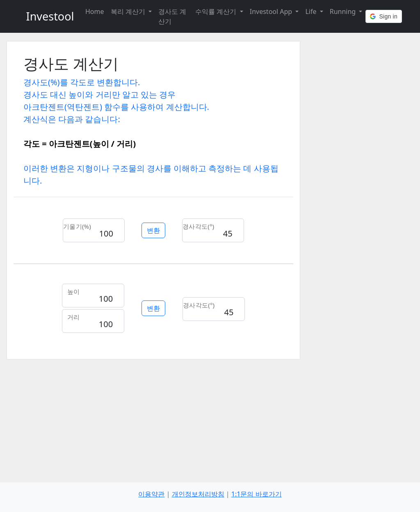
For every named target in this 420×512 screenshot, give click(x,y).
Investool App (272, 11)
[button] (384, 16)
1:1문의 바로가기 (257, 494)
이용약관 (151, 494)
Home (95, 11)
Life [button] (312, 11)
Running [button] (344, 11)
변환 (153, 230)
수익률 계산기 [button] (217, 11)
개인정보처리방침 (198, 494)
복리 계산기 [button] (129, 11)
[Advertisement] (153, 417)
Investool (50, 16)
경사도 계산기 (172, 16)
